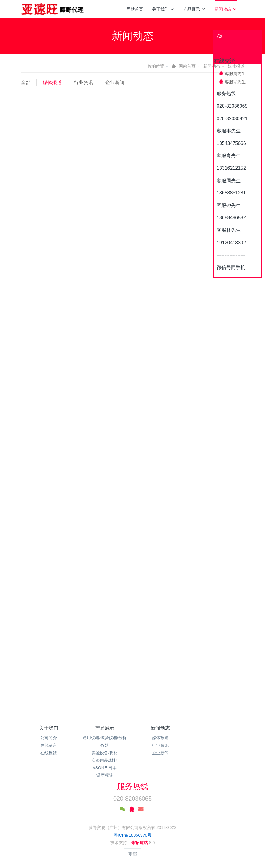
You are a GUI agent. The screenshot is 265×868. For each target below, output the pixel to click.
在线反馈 (49, 753)
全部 (26, 82)
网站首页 (135, 9)
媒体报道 (52, 82)
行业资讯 (83, 82)
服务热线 (133, 786)
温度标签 (105, 775)
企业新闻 (115, 82)
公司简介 (49, 738)
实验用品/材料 (105, 760)
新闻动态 (226, 9)
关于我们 (163, 9)
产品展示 (195, 9)
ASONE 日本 (104, 768)
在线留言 (49, 745)
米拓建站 (140, 843)
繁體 (133, 854)
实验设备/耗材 (105, 753)
